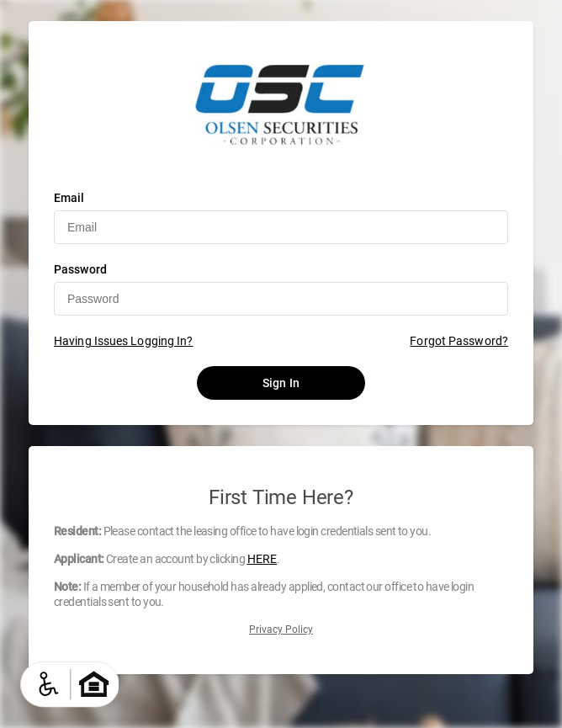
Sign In (281, 383)
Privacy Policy (281, 630)
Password (80, 269)
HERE (262, 559)
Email (69, 198)
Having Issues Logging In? (124, 341)
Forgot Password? (459, 341)
